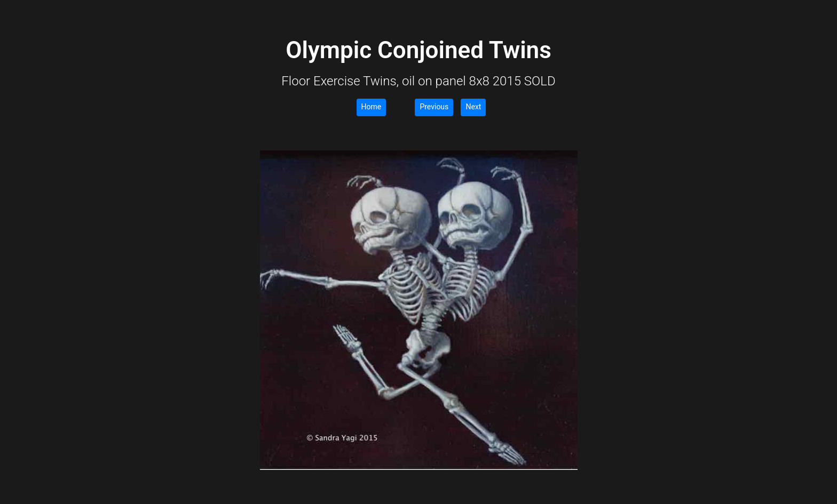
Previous (434, 107)
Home (372, 107)
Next (473, 107)
